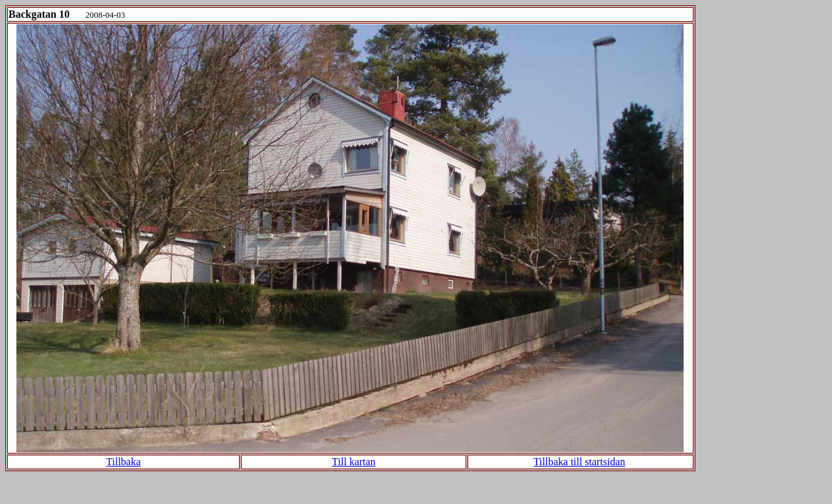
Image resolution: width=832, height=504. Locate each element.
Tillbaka (124, 462)
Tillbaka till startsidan (579, 462)
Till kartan (354, 462)
